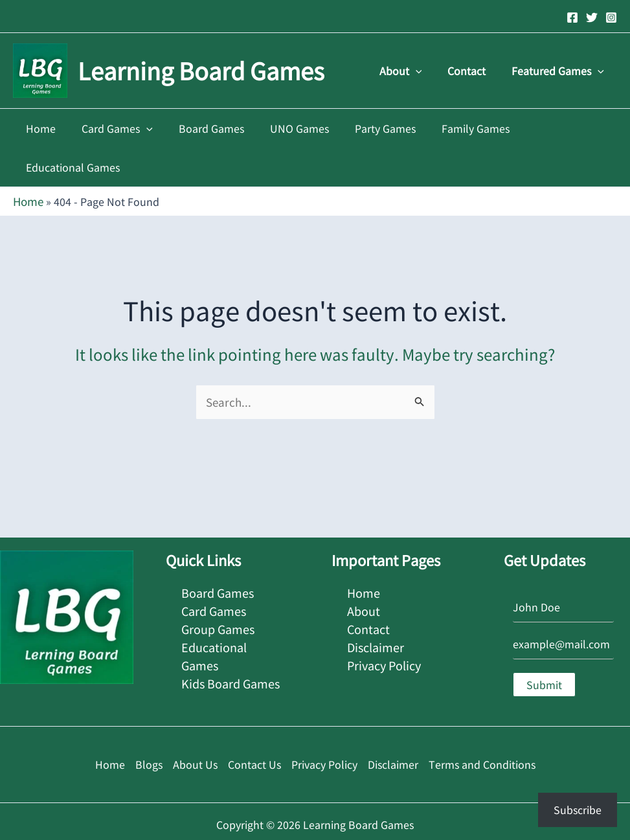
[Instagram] (611, 17)
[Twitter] (592, 17)
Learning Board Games (201, 70)
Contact (474, 71)
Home (44, 128)
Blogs (149, 724)
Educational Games (554, 128)
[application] (429, 71)
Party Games (367, 128)
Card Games (115, 128)
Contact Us (254, 724)
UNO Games (287, 128)
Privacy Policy (384, 620)
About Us (195, 724)
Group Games (218, 585)
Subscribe (578, 810)
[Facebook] (572, 17)
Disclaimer (376, 603)
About (414, 71)
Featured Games (560, 71)
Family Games (452, 128)
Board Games (204, 128)
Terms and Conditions (482, 724)
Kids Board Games (231, 637)
